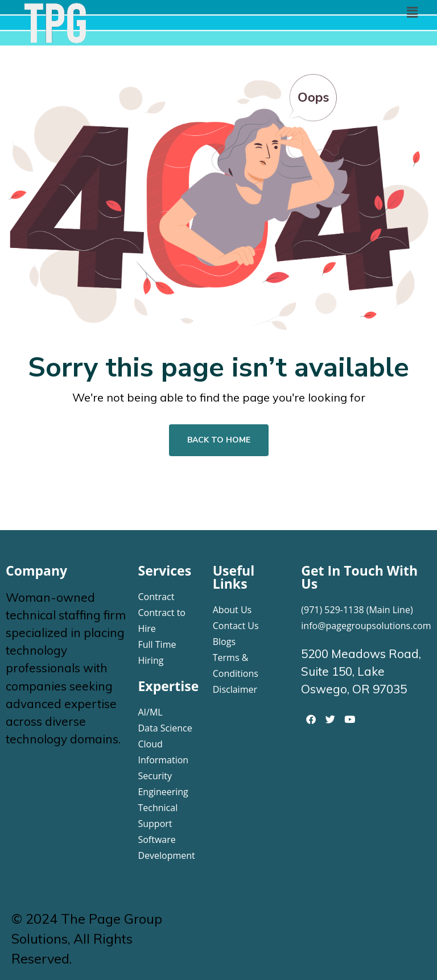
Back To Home (219, 440)
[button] (412, 12)
